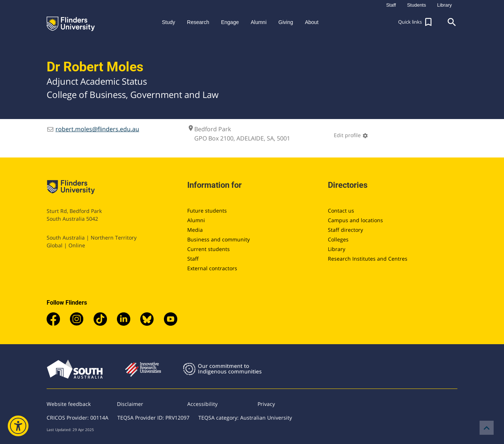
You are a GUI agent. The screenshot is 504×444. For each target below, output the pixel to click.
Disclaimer (130, 404)
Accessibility (202, 404)
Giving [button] (286, 22)
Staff (193, 259)
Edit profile (351, 135)
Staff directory (345, 230)
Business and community (219, 239)
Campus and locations (355, 220)
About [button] (312, 22)
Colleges (338, 239)
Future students (207, 211)
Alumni (196, 220)
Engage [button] (230, 22)
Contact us (341, 211)
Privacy (266, 404)
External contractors (212, 268)
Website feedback (69, 404)
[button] (416, 22)
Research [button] (198, 22)
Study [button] (168, 22)
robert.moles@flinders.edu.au (97, 129)
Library (337, 249)
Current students (209, 249)
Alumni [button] (258, 22)
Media (195, 230)
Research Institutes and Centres (368, 259)
